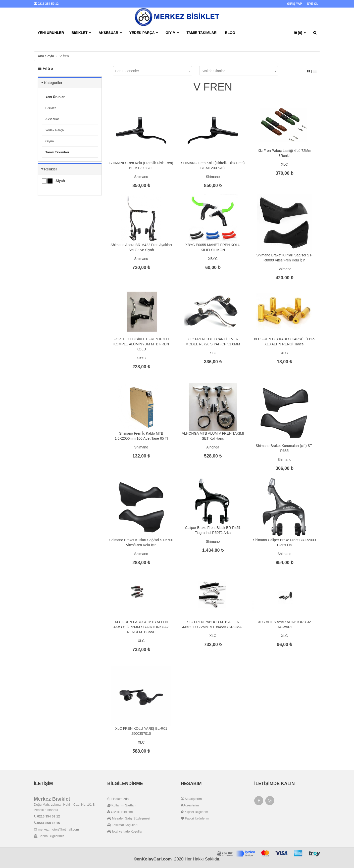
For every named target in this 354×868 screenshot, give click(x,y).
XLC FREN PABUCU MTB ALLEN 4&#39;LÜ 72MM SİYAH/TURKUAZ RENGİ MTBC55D (141, 627)
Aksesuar (110, 33)
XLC (284, 164)
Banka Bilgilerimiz (49, 836)
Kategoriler (53, 83)
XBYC (213, 259)
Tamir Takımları (202, 33)
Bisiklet (81, 33)
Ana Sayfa (46, 56)
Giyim (172, 33)
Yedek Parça (144, 33)
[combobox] (153, 71)
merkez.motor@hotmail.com (56, 829)
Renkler (51, 169)
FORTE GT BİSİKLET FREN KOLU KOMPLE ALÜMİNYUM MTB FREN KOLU (141, 344)
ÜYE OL (313, 4)
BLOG (230, 33)
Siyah (53, 181)
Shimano (141, 177)
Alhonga (213, 447)
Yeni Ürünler (51, 33)
